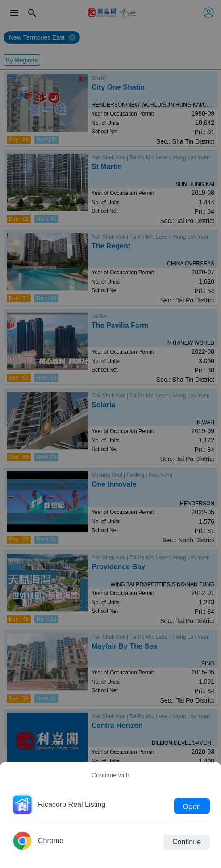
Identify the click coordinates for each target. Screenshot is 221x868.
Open (192, 806)
